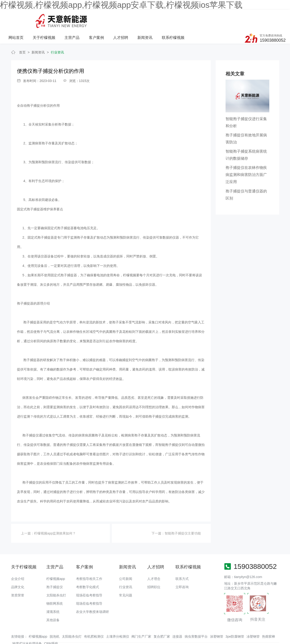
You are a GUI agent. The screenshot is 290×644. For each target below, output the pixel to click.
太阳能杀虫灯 (56, 578)
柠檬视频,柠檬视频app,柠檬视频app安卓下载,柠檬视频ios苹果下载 (121, 5)
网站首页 (65, 18)
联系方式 (182, 561)
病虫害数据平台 (196, 619)
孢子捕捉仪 (55, 570)
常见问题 (126, 578)
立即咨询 (182, 570)
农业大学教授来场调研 (92, 594)
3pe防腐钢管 (235, 619)
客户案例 (145, 18)
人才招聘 (169, 18)
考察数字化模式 (87, 570)
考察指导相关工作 (89, 561)
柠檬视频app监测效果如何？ (55, 516)
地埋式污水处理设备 (27, 626)
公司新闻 (126, 561)
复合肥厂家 (162, 619)
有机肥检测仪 (94, 619)
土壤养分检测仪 (118, 619)
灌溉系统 (53, 594)
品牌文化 (18, 570)
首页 (22, 35)
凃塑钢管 (253, 619)
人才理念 (154, 561)
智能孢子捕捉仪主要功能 (183, 516)
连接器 (177, 619)
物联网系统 (55, 586)
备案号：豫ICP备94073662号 (170, 631)
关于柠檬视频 (93, 18)
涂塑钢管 (217, 619)
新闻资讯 (193, 18)
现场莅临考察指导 (89, 578)
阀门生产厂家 (141, 619)
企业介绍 (18, 561)
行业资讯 (57, 35)
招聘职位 (154, 570)
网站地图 (7, 640)
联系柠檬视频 (221, 18)
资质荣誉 (18, 578)
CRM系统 (51, 626)
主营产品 (121, 18)
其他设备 (53, 603)
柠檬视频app (56, 561)
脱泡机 (55, 619)
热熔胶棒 (269, 619)
